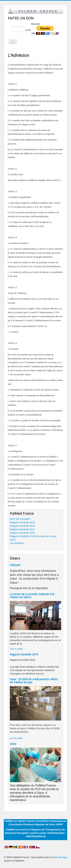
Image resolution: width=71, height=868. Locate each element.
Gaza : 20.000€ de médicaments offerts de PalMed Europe (34, 681)
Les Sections (17, 543)
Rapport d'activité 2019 (22, 522)
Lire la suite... (17, 649)
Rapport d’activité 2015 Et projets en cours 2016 (33, 538)
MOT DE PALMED (20, 519)
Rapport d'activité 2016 (22, 533)
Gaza (13, 744)
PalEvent (15, 565)
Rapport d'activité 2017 (22, 529)
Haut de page (60, 857)
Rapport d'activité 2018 (22, 526)
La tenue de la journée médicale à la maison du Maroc (32, 596)
